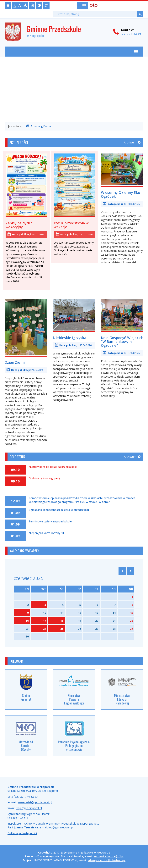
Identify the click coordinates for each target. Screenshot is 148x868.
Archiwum (132, 142)
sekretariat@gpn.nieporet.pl (35, 802)
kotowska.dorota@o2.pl (109, 856)
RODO (82, 5)
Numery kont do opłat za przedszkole (53, 467)
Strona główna (38, 126)
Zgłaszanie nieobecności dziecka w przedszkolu (59, 510)
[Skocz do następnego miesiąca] (130, 571)
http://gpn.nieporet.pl (29, 808)
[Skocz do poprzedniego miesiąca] (122, 571)
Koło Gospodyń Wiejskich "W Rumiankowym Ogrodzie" (122, 342)
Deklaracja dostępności (22, 833)
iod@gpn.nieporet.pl (61, 827)
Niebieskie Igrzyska (69, 338)
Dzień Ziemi (15, 362)
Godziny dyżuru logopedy (45, 478)
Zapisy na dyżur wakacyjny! (19, 225)
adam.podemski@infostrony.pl (107, 860)
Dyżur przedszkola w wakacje (71, 225)
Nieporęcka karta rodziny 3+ (47, 533)
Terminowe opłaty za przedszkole (50, 521)
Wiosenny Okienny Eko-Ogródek (121, 194)
